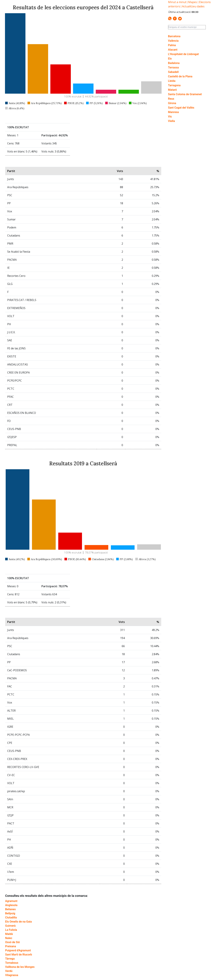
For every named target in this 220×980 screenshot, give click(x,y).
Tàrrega (10, 959)
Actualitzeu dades (193, 6)
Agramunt (11, 901)
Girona (172, 103)
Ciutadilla (11, 917)
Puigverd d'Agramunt (18, 950)
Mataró (172, 90)
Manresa (174, 112)
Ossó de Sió (12, 942)
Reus (171, 99)
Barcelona (174, 36)
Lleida (172, 81)
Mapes (193, 2)
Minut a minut (177, 2)
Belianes (10, 909)
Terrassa (174, 67)
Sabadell (173, 72)
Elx (170, 59)
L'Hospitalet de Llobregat (183, 54)
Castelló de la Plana (180, 76)
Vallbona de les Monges (20, 967)
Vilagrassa (12, 975)
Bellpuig (10, 913)
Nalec (9, 938)
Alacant (173, 50)
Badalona (174, 63)
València (173, 41)
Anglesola (11, 905)
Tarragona (174, 85)
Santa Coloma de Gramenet (185, 94)
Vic (170, 117)
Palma (172, 45)
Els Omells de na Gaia (18, 922)
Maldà (9, 934)
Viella (172, 121)
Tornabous (12, 963)
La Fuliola (11, 930)
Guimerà (10, 926)
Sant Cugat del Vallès (181, 108)
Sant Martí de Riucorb (19, 955)
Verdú (9, 971)
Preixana (11, 946)
